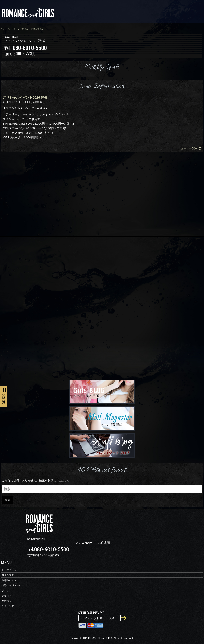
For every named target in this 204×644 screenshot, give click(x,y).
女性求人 (7, 601)
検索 (8, 500)
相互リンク (8, 606)
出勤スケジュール (11, 585)
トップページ (9, 570)
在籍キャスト (9, 580)
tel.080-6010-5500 (48, 549)
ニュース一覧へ (189, 148)
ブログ (5, 590)
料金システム (9, 575)
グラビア (7, 596)
